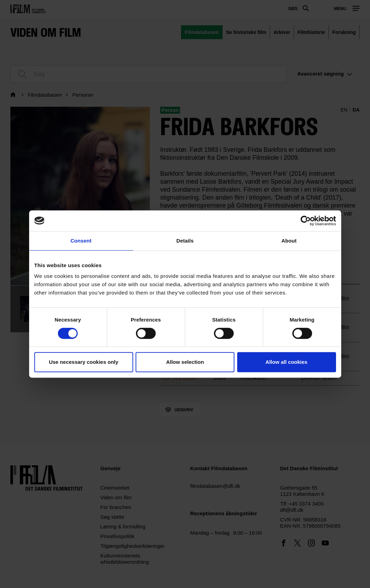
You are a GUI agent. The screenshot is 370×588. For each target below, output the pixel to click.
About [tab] (289, 241)
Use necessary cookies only (84, 362)
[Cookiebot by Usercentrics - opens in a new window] (306, 221)
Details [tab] (185, 241)
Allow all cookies (287, 362)
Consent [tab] (81, 241)
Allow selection (185, 362)
